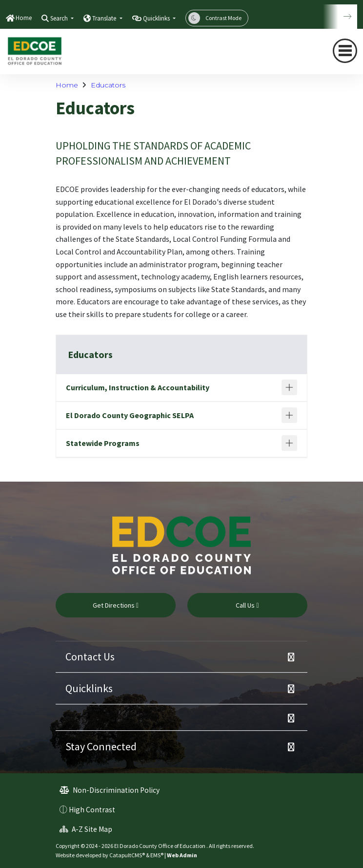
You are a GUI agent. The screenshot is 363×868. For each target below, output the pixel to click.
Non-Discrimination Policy (110, 790)
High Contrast (92, 810)
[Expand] (289, 387)
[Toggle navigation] (345, 51)
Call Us (247, 605)
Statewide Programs (103, 443)
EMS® (157, 855)
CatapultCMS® (127, 855)
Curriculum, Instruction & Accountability (138, 387)
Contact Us (90, 656)
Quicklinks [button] (157, 18)
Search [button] (60, 18)
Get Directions (116, 605)
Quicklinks (89, 688)
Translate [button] (105, 18)
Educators (108, 85)
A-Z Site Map (86, 829)
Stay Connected (101, 746)
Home (24, 18)
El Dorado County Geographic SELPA (130, 415)
